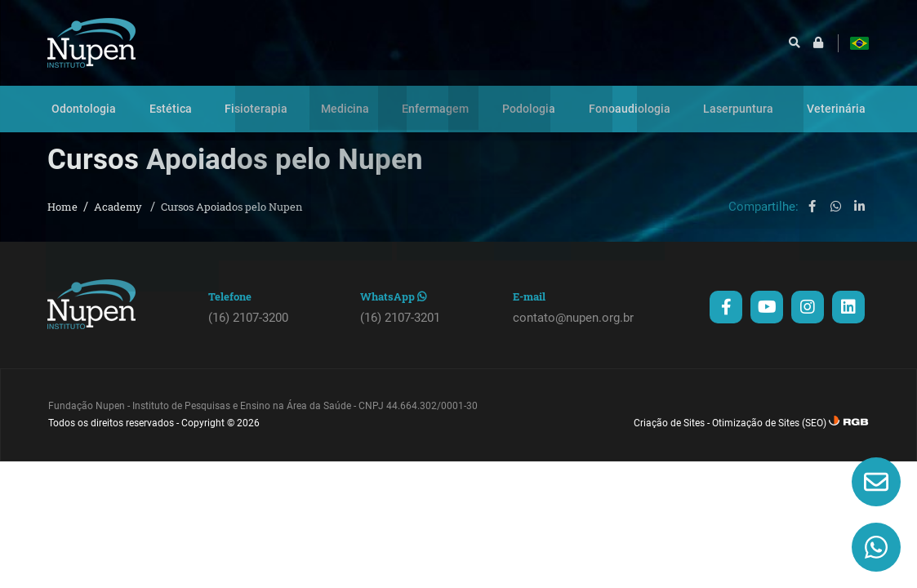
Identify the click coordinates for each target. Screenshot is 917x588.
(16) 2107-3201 (400, 331)
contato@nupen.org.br (573, 331)
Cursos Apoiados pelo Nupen (232, 220)
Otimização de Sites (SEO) (769, 436)
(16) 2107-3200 (248, 331)
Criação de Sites (669, 436)
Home (62, 220)
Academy (119, 220)
